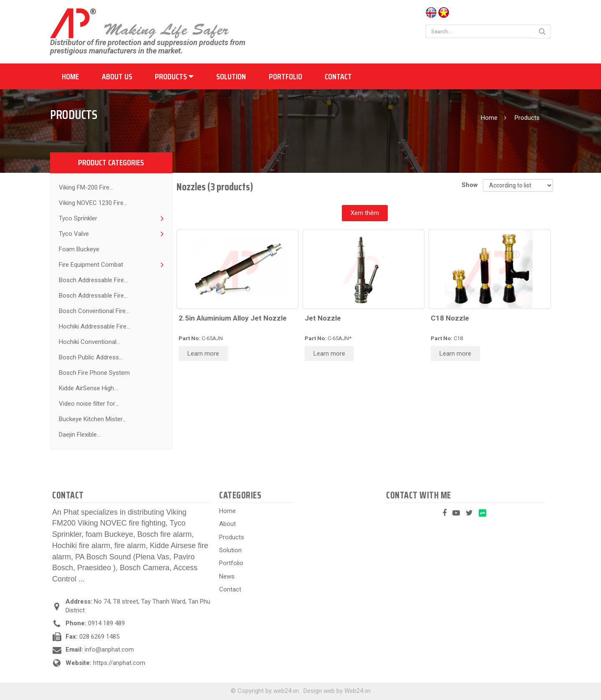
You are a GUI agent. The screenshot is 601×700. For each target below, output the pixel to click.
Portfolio (285, 76)
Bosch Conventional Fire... (94, 311)
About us (117, 76)
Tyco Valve (74, 234)
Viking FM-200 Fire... (86, 187)
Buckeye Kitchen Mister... (92, 419)
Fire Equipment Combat (91, 265)
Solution (231, 76)
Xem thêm (365, 213)
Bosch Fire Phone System (94, 373)
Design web (319, 691)
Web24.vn (357, 691)
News (227, 576)
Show (471, 185)
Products (174, 76)
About (227, 524)
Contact (338, 76)
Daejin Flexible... (80, 435)
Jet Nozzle (323, 318)
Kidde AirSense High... (88, 388)
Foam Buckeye (79, 249)
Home (70, 76)
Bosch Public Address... (91, 357)
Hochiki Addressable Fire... (95, 326)
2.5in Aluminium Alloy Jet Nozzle (233, 318)
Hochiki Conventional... (90, 342)
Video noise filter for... (89, 404)
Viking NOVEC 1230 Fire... (93, 203)
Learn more (203, 354)
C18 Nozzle (450, 318)
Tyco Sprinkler (78, 218)
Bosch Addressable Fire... (93, 280)
